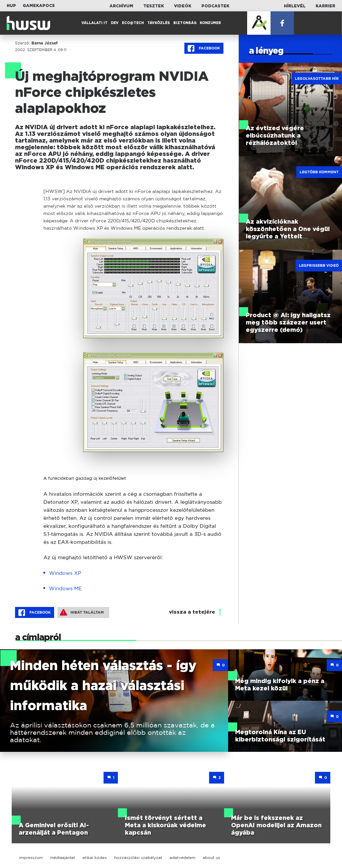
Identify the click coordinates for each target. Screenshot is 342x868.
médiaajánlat (63, 857)
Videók (183, 6)
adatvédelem (183, 857)
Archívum (121, 6)
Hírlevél (295, 6)
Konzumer (210, 23)
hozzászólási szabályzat (138, 857)
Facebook (204, 48)
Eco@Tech (133, 23)
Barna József (45, 43)
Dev (115, 23)
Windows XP (65, 573)
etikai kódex (95, 857)
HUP (11, 6)
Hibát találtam (82, 612)
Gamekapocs (39, 6)
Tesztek (154, 6)
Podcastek (215, 6)
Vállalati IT (95, 23)
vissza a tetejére (192, 612)
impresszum (31, 857)
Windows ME (65, 588)
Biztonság (185, 23)
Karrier (325, 6)
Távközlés (159, 23)
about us (211, 857)
